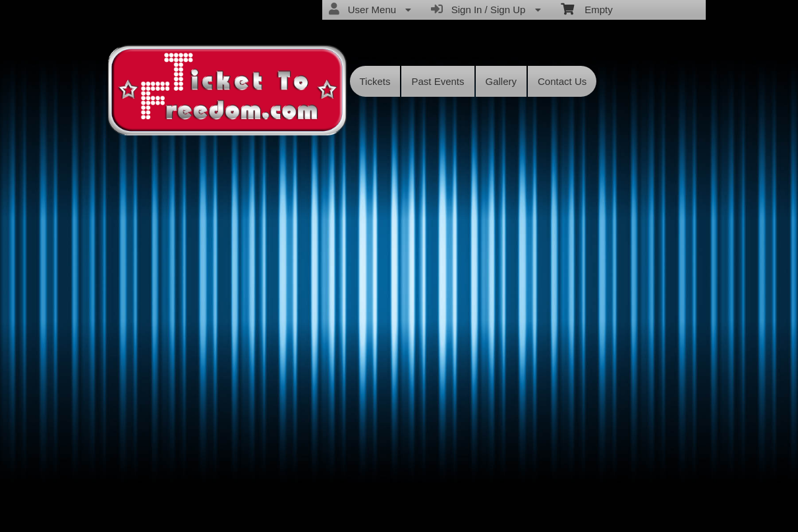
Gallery (501, 81)
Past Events (438, 81)
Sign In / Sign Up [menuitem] (486, 9)
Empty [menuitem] (587, 9)
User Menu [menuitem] (370, 9)
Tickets (375, 81)
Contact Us (562, 81)
